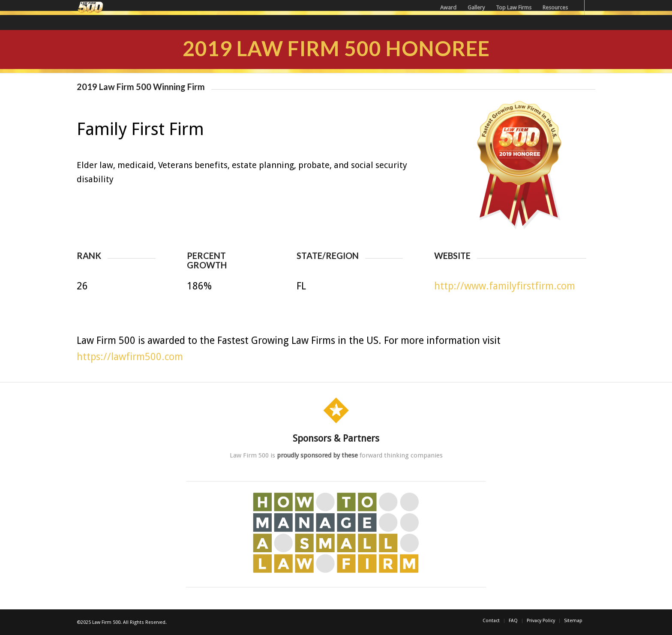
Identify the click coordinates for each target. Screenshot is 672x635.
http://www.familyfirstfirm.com (505, 286)
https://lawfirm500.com (130, 357)
